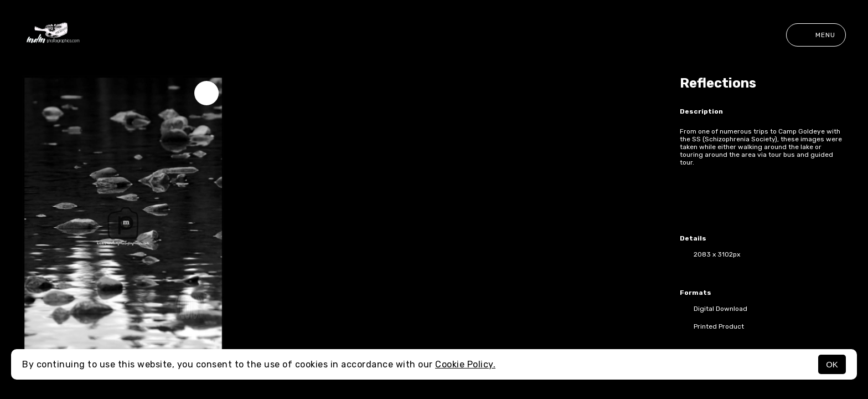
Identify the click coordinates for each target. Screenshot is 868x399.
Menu (816, 35)
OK (832, 364)
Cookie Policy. (465, 364)
